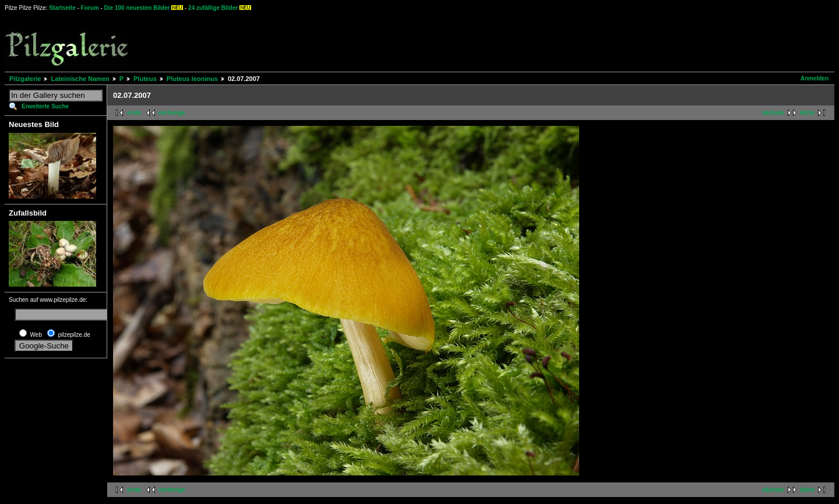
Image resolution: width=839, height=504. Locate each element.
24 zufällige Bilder (213, 8)
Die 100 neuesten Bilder (137, 8)
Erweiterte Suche (45, 106)
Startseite (62, 8)
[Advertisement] (432, 41)
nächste (773, 113)
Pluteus (145, 79)
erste (134, 113)
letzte (807, 113)
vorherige (172, 113)
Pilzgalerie (25, 79)
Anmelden (815, 78)
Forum (90, 8)
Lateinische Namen (80, 79)
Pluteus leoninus (192, 79)
